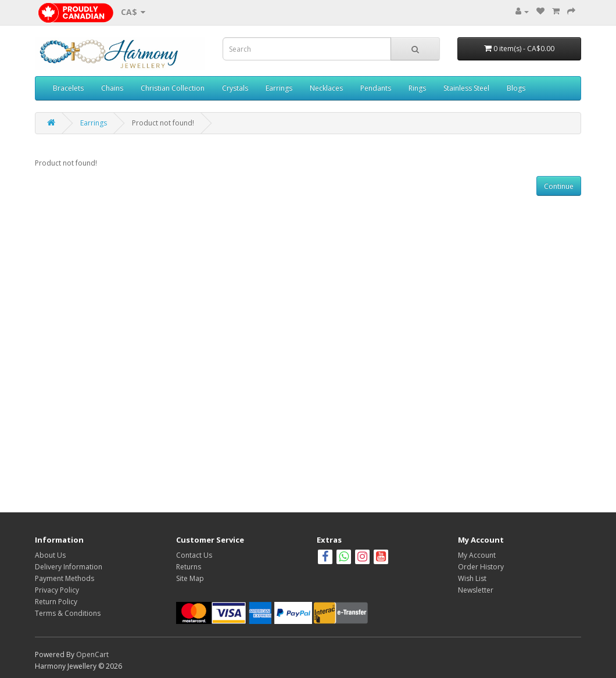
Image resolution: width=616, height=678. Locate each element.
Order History (481, 567)
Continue (559, 186)
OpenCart (92, 654)
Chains (112, 88)
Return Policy (56, 602)
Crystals (235, 88)
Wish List (472, 578)
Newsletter (476, 590)
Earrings (279, 88)
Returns (189, 567)
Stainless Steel (466, 88)
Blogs (516, 88)
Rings (417, 88)
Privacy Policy (57, 590)
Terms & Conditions (68, 613)
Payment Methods (65, 578)
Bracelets (68, 88)
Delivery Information (69, 567)
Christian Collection (173, 88)
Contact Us (194, 555)
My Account (477, 555)
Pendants (376, 88)
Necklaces (326, 88)
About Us (50, 555)
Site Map (190, 578)
